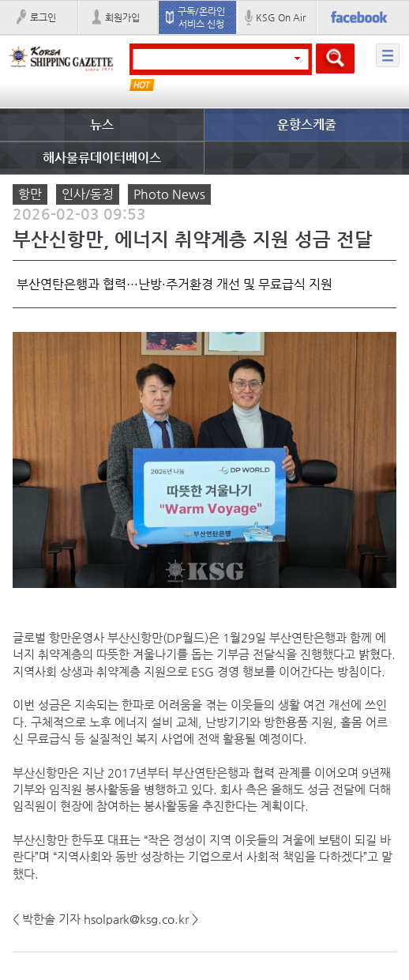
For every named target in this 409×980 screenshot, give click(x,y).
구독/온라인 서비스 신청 (201, 17)
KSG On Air (281, 17)
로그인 (43, 17)
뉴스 (102, 124)
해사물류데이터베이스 (102, 158)
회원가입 (122, 17)
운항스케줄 (307, 124)
